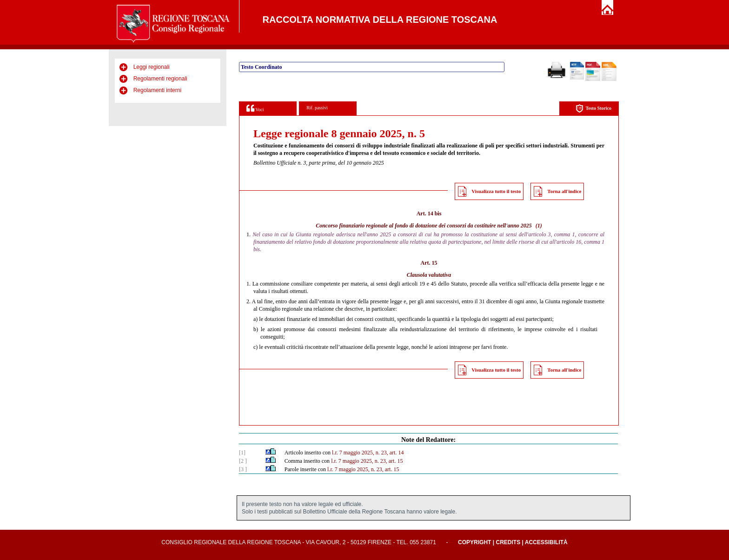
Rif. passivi (317, 108)
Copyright (474, 542)
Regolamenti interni (157, 90)
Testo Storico (593, 109)
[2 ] (243, 461)
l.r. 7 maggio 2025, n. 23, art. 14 (368, 453)
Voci (255, 108)
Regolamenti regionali (160, 79)
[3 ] (243, 469)
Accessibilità (546, 542)
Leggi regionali (152, 67)
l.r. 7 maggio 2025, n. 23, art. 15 (367, 461)
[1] (242, 453)
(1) (539, 226)
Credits (508, 542)
